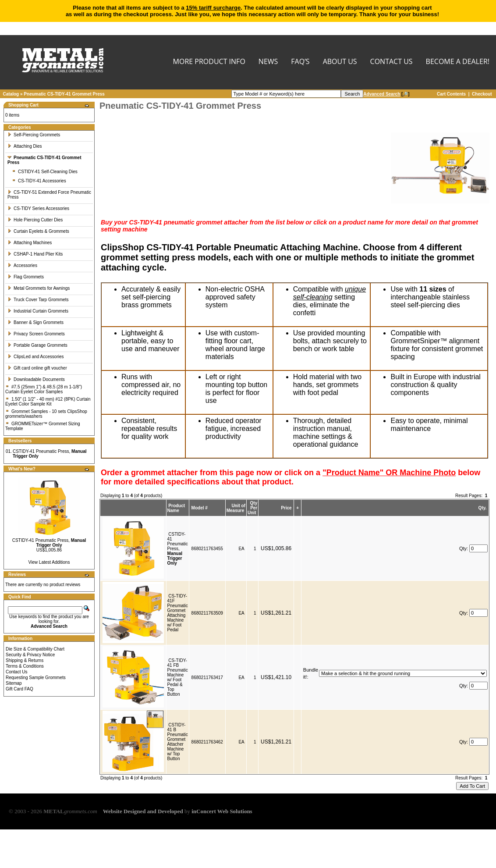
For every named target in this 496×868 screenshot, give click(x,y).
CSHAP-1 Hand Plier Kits (35, 254)
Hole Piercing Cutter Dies (35, 220)
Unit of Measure (236, 508)
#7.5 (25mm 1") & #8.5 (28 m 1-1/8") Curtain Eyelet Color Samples (44, 389)
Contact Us (16, 672)
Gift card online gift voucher (37, 368)
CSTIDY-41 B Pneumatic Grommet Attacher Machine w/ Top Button (178, 742)
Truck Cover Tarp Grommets (38, 300)
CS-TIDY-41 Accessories (39, 181)
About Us (340, 62)
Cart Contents (451, 94)
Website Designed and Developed (143, 811)
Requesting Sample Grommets (36, 678)
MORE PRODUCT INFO (209, 62)
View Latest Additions (49, 562)
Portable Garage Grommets (37, 345)
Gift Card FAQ (19, 689)
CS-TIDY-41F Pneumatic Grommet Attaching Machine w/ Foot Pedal (178, 613)
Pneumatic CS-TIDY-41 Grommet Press (64, 94)
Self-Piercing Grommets (34, 135)
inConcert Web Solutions (222, 811)
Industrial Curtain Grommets (38, 311)
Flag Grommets (26, 277)
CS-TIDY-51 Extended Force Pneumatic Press (49, 195)
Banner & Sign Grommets (35, 322)
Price (286, 508)
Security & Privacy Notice (30, 655)
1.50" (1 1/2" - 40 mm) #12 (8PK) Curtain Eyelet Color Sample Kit (48, 402)
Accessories (22, 265)
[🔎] (386, 94)
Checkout (482, 94)
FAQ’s (300, 62)
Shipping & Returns (25, 660)
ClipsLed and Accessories (36, 357)
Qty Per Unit (252, 508)
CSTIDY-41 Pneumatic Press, (49, 543)
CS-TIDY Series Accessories (38, 208)
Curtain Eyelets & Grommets (38, 231)
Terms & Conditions (25, 666)
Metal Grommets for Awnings (39, 288)
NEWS (268, 62)
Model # (200, 508)
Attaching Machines (30, 243)
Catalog (11, 94)
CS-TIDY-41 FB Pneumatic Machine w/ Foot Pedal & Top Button (178, 677)
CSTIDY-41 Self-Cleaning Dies (45, 172)
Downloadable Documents (36, 379)
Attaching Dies (25, 146)
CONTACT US (391, 62)
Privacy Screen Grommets (36, 334)
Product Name (176, 508)
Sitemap (14, 683)
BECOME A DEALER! (458, 62)
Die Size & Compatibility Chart (35, 649)
